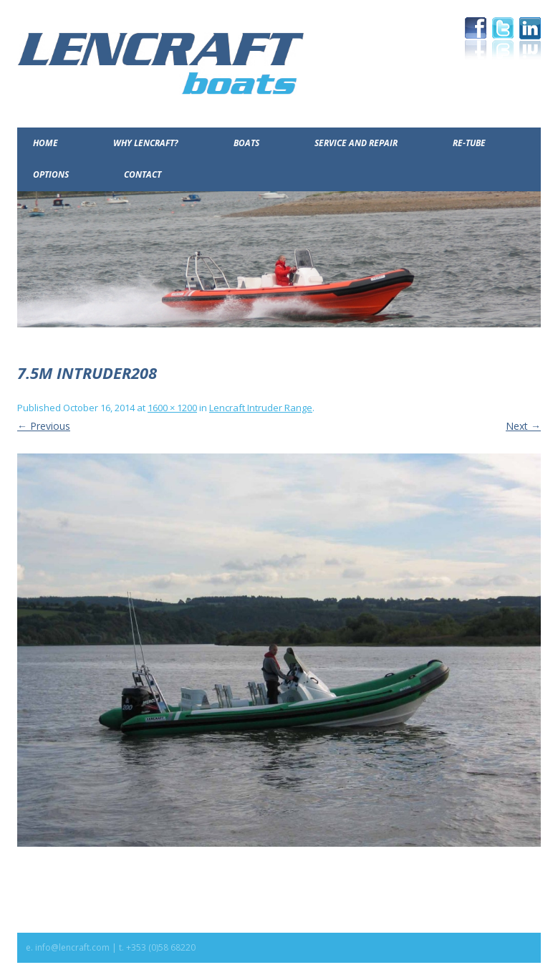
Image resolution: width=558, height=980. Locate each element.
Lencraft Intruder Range (261, 408)
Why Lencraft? (146, 143)
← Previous (44, 426)
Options (51, 174)
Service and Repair (356, 143)
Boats (246, 143)
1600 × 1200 (172, 408)
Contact (143, 174)
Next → (523, 426)
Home (45, 143)
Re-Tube (469, 143)
